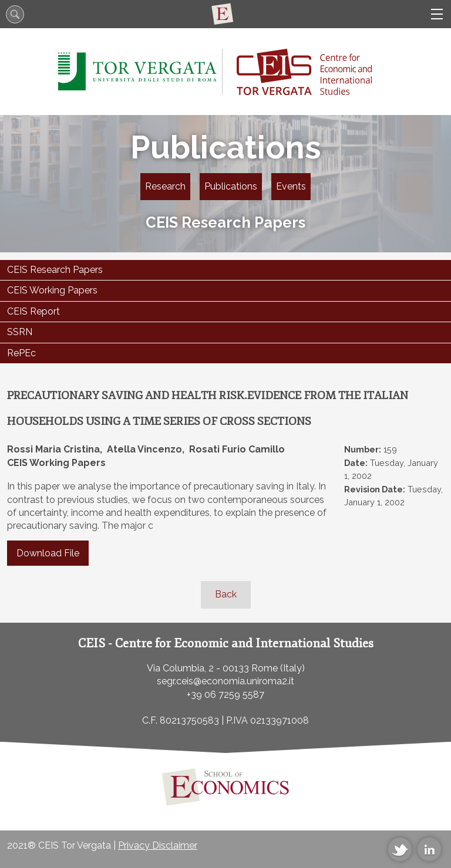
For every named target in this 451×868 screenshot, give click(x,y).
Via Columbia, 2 (180, 668)
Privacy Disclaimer (158, 845)
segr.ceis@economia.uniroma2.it (225, 681)
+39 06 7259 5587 (225, 695)
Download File (48, 553)
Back (226, 594)
